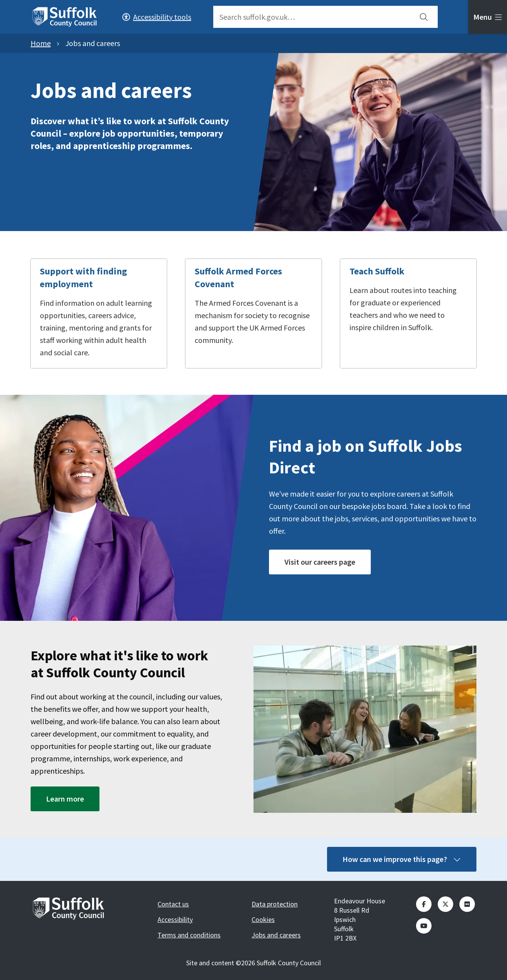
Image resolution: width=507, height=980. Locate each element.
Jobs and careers (276, 935)
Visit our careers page (320, 562)
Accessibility (175, 919)
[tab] (488, 17)
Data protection (275, 904)
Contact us (173, 904)
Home (41, 43)
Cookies (263, 919)
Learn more (65, 799)
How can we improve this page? (402, 859)
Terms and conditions (189, 935)
